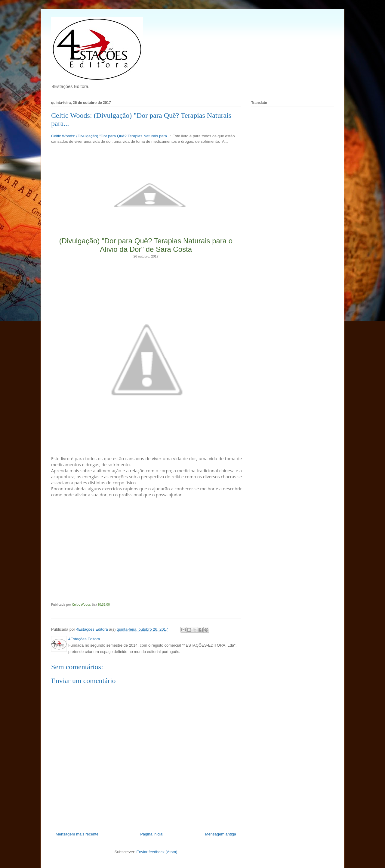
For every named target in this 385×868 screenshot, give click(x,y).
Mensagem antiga (221, 834)
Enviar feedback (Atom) (157, 852)
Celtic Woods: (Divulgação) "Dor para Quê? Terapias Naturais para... (111, 136)
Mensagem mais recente (77, 834)
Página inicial (152, 834)
